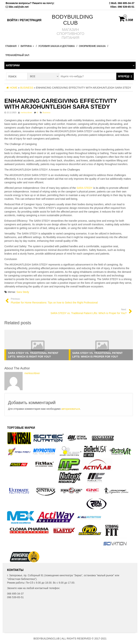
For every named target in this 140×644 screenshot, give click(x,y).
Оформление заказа (92, 46)
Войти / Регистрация (24, 20)
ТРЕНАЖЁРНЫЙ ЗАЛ (17, 55)
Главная (11, 46)
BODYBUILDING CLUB (72, 20)
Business (47, 112)
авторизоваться (71, 409)
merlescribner (26, 112)
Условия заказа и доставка (57, 46)
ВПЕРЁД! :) (125, 76)
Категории (13, 65)
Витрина (27, 46)
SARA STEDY (85, 188)
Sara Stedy (23, 292)
